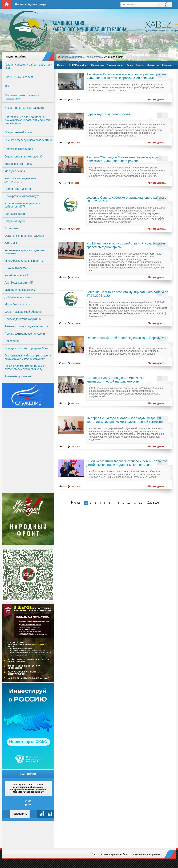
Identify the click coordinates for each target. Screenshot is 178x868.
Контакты (167, 65)
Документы (153, 65)
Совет (130, 65)
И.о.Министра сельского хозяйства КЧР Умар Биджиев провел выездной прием (126, 245)
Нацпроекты (97, 65)
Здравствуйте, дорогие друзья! (109, 114)
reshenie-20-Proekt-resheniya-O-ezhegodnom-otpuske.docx (122, 313)
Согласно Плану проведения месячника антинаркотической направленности (115, 380)
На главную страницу (6, 4)
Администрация (115, 65)
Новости (62, 65)
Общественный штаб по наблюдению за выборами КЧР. (127, 338)
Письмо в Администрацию (31, 4)
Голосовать (20, 814)
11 (140, 503)
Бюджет (140, 65)
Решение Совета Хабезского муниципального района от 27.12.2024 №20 (127, 294)
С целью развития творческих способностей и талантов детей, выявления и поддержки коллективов (127, 463)
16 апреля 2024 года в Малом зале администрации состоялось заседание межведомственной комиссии (125, 420)
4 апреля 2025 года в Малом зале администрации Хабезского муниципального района (123, 159)
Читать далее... (157, 99)
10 (129, 503)
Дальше (153, 502)
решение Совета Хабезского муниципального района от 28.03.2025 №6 (127, 199)
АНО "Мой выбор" (78, 65)
